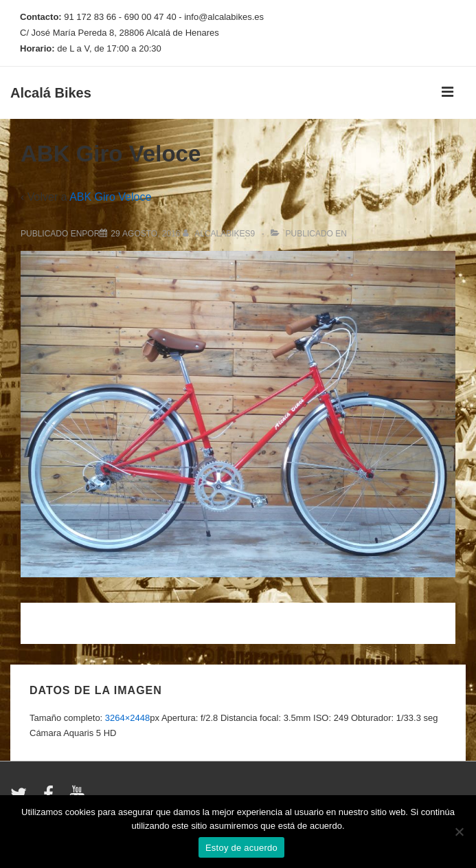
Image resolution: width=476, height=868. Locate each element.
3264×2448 (127, 718)
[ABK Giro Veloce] (145, 234)
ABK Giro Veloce (110, 197)
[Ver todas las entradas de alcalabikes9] (220, 234)
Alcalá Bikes (51, 93)
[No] (459, 832)
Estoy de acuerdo (241, 848)
